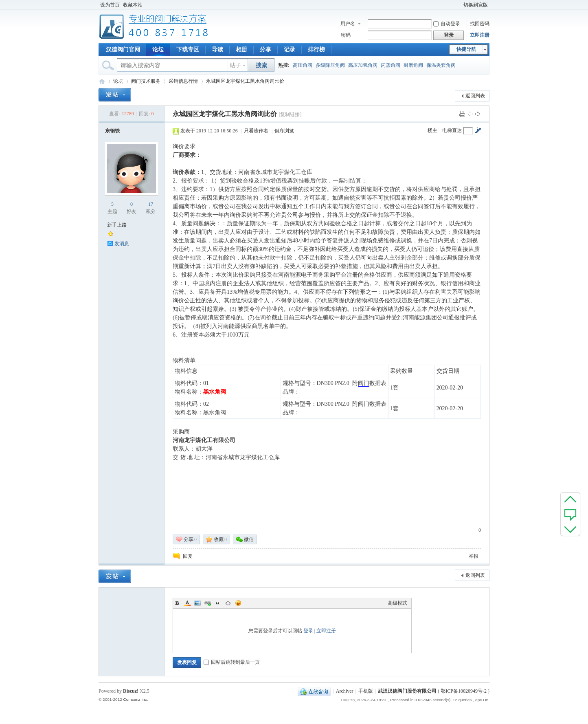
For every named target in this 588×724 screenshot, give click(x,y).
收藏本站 (133, 5)
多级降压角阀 (330, 65)
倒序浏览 (284, 131)
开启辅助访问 (458, 5)
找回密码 (480, 24)
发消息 (122, 244)
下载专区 (188, 50)
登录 (308, 631)
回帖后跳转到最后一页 (232, 662)
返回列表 (475, 96)
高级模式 (397, 603)
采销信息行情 (183, 81)
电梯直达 (452, 130)
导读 (217, 50)
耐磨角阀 (413, 65)
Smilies (238, 603)
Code (228, 603)
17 (151, 204)
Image (197, 603)
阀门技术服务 (146, 81)
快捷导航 (466, 49)
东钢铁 (112, 131)
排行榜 (316, 50)
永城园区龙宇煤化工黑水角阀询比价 (245, 81)
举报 (474, 556)
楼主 (432, 130)
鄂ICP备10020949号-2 (464, 691)
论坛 (158, 50)
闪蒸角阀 (391, 65)
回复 (188, 556)
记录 (290, 50)
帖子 (235, 65)
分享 (265, 50)
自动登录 (447, 24)
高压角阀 (303, 65)
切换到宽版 (476, 5)
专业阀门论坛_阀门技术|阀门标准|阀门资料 (102, 81)
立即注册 (480, 35)
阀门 (364, 383)
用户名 (348, 24)
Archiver (345, 691)
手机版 (366, 691)
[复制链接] (290, 114)
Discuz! (131, 691)
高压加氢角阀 (363, 65)
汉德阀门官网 (123, 50)
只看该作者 (256, 131)
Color (187, 603)
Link (208, 603)
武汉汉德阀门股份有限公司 (407, 691)
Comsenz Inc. (135, 699)
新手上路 (117, 225)
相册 (241, 50)
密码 (346, 35)
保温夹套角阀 (441, 65)
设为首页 (110, 5)
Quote (218, 603)
